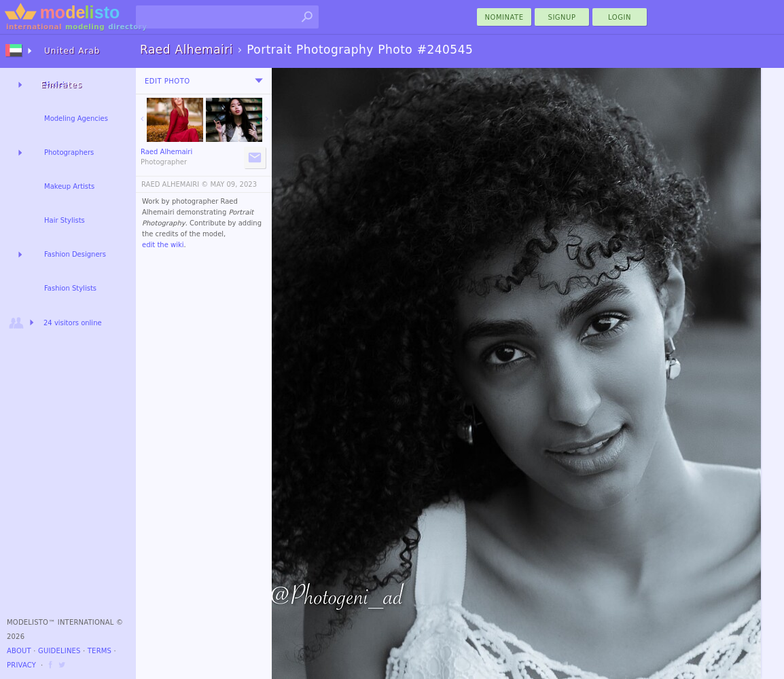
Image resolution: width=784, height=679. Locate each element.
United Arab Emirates (70, 57)
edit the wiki (163, 245)
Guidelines (59, 651)
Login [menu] (620, 17)
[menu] (259, 81)
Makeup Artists (69, 186)
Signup (562, 17)
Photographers (69, 152)
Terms (100, 651)
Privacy (21, 665)
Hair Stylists (65, 220)
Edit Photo (167, 81)
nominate (504, 17)
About (19, 651)
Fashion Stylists (70, 288)
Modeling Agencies (76, 118)
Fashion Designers (75, 254)
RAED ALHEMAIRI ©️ (175, 184)
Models (56, 85)
